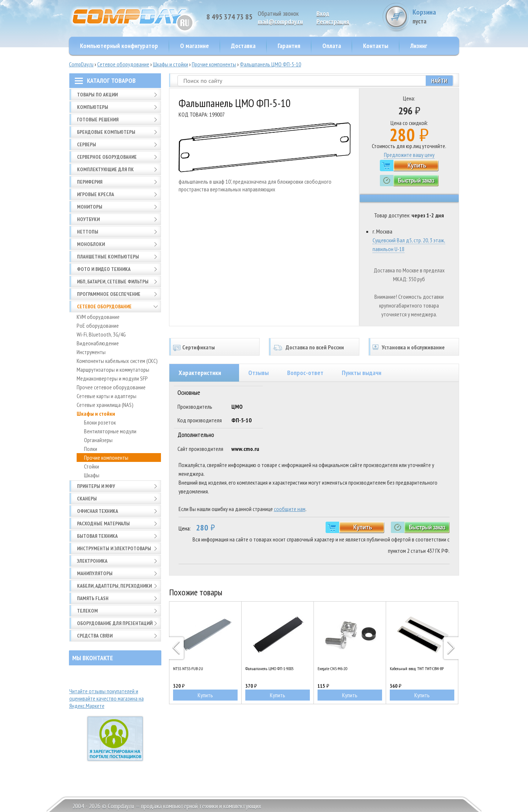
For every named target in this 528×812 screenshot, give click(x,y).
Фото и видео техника (104, 269)
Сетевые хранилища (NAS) (105, 405)
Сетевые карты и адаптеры (107, 396)
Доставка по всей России (315, 347)
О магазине (195, 46)
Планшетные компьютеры (108, 257)
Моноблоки (91, 244)
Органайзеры (98, 440)
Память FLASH (93, 598)
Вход (323, 13)
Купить (205, 695)
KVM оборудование (98, 317)
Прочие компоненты (214, 64)
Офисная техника (98, 511)
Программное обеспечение (109, 294)
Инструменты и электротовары (114, 548)
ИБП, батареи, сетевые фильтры (113, 282)
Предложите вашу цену (409, 155)
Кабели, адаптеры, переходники (114, 586)
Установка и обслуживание (413, 347)
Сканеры (87, 499)
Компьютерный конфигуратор (119, 46)
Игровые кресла (96, 194)
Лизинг (419, 46)
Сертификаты (199, 347)
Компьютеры (93, 107)
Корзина (432, 16)
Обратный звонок (278, 13)
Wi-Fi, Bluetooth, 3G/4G (101, 334)
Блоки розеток (100, 422)
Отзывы (258, 373)
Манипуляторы (95, 573)
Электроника (92, 561)
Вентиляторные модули (110, 431)
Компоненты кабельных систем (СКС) (117, 361)
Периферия (90, 182)
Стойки (91, 466)
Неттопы (88, 232)
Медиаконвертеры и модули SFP (112, 378)
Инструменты (91, 352)
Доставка (243, 46)
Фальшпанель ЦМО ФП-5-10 (270, 64)
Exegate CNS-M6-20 (332, 668)
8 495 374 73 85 (230, 17)
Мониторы (90, 207)
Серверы (87, 144)
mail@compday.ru (280, 21)
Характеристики (200, 373)
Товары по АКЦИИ (97, 95)
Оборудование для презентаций (115, 623)
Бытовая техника (97, 536)
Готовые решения (98, 120)
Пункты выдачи (362, 373)
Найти (439, 81)
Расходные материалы (103, 523)
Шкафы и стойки (170, 64)
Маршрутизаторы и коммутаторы (113, 370)
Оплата (332, 46)
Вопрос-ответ (305, 373)
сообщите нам (290, 509)
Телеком (87, 611)
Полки (91, 449)
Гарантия (289, 46)
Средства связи (95, 636)
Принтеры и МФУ (96, 486)
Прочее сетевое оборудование (111, 387)
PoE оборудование (98, 326)
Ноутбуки (88, 219)
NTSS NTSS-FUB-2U (188, 668)
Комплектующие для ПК (105, 169)
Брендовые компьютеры (106, 132)
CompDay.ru (81, 64)
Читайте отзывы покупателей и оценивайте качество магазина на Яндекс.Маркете (107, 698)
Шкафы (92, 475)
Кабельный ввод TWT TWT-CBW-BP (417, 668)
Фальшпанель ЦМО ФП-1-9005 (269, 668)
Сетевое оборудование (123, 64)
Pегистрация (333, 21)
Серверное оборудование (107, 157)
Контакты (376, 46)
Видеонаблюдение (98, 343)
